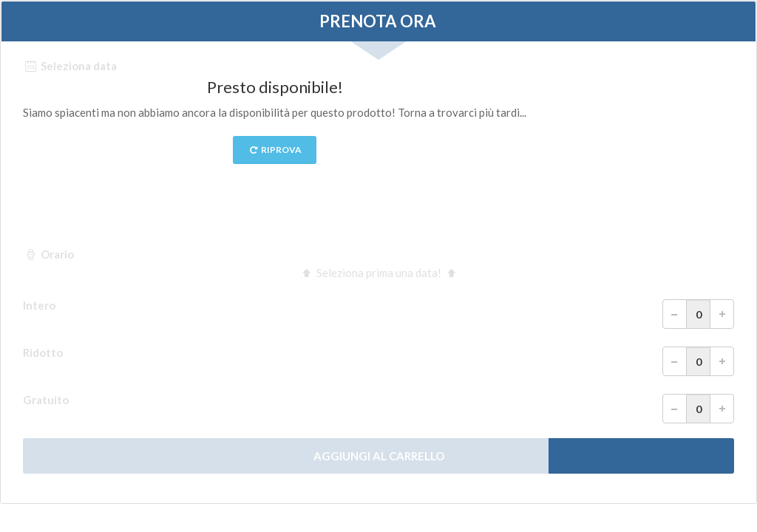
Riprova (275, 150)
